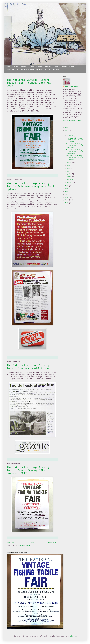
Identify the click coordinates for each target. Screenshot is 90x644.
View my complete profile (73, 121)
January (70, 182)
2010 (67, 203)
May (68, 171)
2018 (67, 128)
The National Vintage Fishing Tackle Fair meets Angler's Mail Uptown (30, 186)
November (70, 136)
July (69, 166)
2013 (67, 194)
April (69, 174)
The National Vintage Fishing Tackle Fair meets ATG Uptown (28, 367)
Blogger (73, 636)
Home (32, 542)
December (70, 133)
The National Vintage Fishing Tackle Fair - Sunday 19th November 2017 (28, 470)
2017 (67, 131)
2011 (67, 200)
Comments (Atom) (24, 546)
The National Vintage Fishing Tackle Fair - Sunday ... (75, 140)
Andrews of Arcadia (72, 87)
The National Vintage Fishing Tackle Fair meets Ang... (75, 146)
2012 (67, 197)
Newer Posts (12, 542)
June (69, 168)
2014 (67, 192)
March (69, 177)
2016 (67, 186)
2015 (67, 189)
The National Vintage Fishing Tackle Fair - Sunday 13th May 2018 (29, 83)
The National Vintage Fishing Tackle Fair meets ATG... (75, 152)
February (70, 180)
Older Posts (53, 542)
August (69, 163)
